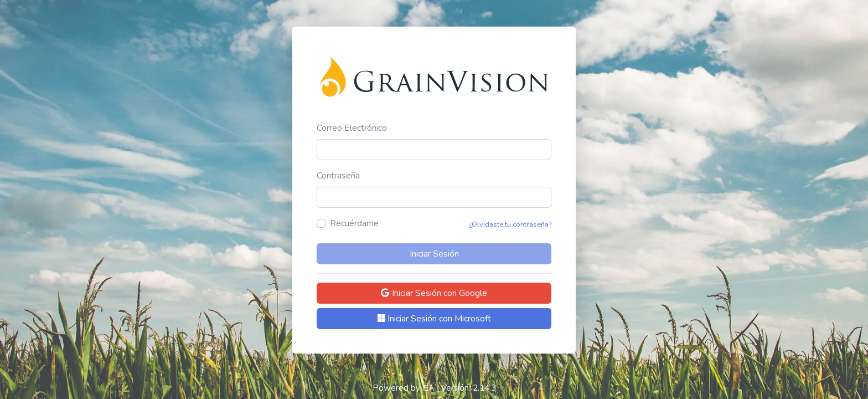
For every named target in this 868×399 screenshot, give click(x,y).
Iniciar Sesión (434, 254)
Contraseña (338, 176)
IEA (428, 388)
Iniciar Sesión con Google (434, 293)
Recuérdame (354, 223)
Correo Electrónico (352, 128)
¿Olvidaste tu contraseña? (510, 224)
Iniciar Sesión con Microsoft (434, 319)
